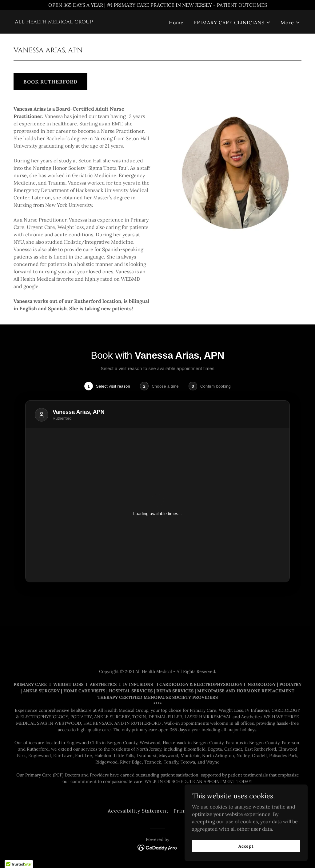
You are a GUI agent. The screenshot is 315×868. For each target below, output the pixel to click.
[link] (54, 22)
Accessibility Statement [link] (138, 811)
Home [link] (176, 22)
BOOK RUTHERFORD (50, 82)
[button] (232, 22)
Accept (246, 846)
